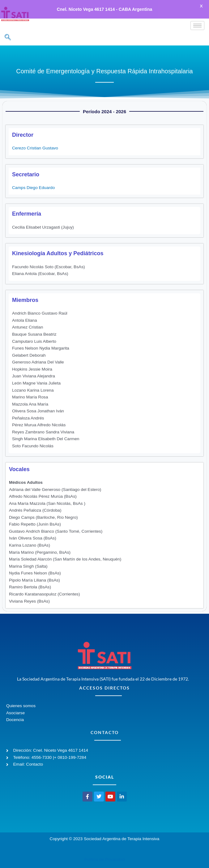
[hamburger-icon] (197, 20)
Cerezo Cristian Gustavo (35, 142)
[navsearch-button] (8, 32)
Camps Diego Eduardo (33, 182)
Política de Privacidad (104, 854)
